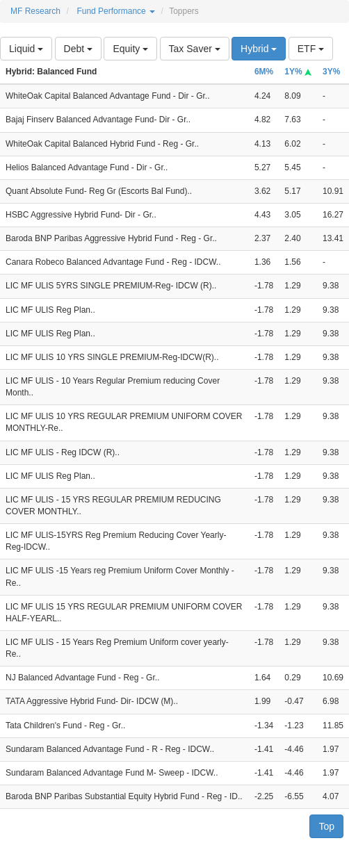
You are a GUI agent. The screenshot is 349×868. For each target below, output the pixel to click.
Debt (78, 49)
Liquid (26, 49)
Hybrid (259, 49)
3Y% (331, 72)
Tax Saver (195, 49)
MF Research (35, 11)
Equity (130, 49)
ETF (311, 49)
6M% (264, 72)
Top (326, 826)
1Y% (298, 72)
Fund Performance (116, 11)
